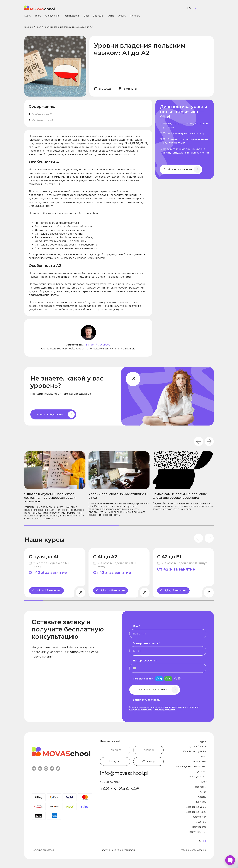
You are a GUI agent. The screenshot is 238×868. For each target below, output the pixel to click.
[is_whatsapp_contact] (168, 679)
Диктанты (201, 772)
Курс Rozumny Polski (195, 751)
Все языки (99, 16)
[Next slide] (209, 441)
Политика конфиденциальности (117, 850)
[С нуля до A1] (55, 573)
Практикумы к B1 (197, 832)
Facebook (149, 750)
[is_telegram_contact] (159, 679)
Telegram (115, 750)
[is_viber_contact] (177, 679)
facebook (52, 768)
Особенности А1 (42, 114)
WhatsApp (149, 761)
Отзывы (122, 16)
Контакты (135, 16)
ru (189, 8)
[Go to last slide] (199, 441)
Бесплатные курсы (196, 812)
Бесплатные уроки (196, 807)
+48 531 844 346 (120, 789)
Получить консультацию (151, 690)
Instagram (115, 761)
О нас (111, 16)
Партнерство (199, 827)
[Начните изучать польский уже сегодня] (185, 139)
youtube (46, 768)
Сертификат (200, 817)
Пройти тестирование (178, 169)
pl (194, 8)
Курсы (28, 16)
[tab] (72, 525)
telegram (34, 768)
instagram (40, 768)
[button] (134, 668)
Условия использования (193, 850)
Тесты (38, 16)
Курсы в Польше (197, 746)
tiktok (58, 768)
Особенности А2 (43, 120)
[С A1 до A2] (119, 573)
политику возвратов (165, 710)
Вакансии (201, 822)
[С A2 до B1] (183, 573)
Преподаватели (71, 16)
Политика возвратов (43, 850)
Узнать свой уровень (50, 414)
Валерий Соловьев (98, 345)
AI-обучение (52, 16)
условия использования (175, 707)
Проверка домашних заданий (190, 767)
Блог (87, 16)
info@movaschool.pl (124, 773)
